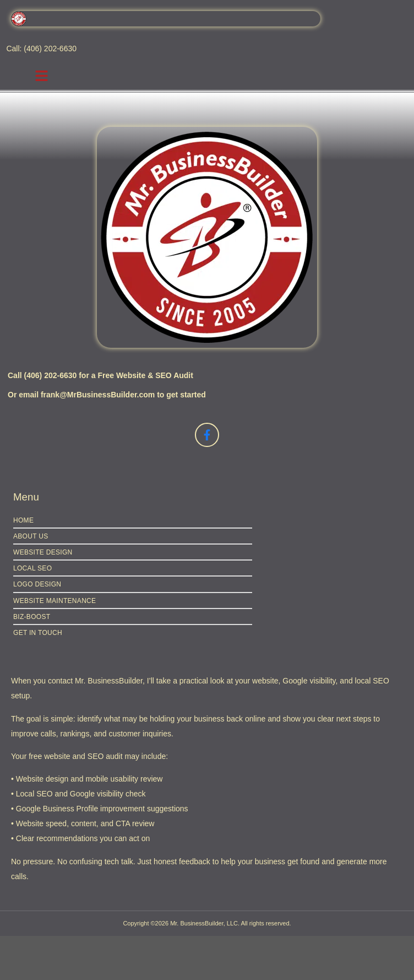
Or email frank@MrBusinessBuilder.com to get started (107, 395)
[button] (41, 76)
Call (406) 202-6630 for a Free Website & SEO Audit (100, 375)
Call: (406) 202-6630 (41, 49)
